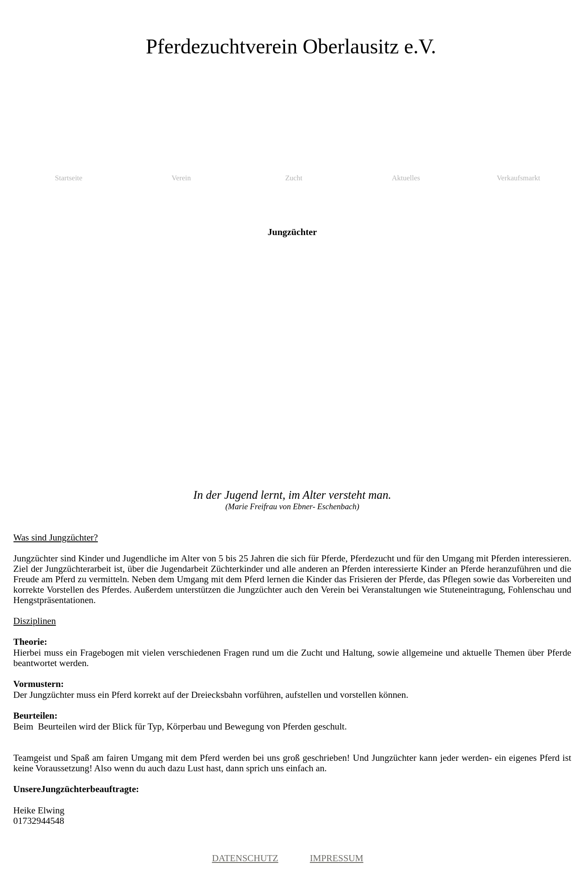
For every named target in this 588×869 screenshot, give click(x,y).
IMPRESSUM (337, 858)
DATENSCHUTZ (245, 858)
